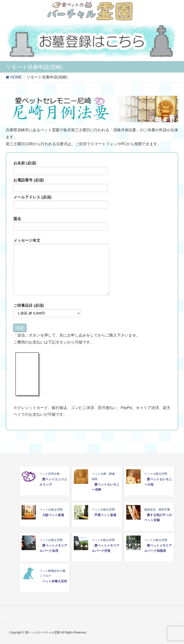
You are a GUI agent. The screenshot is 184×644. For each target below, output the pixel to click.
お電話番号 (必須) (61, 185)
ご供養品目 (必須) (47, 310)
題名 (61, 224)
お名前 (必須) (61, 168)
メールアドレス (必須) (61, 202)
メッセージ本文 (61, 267)
